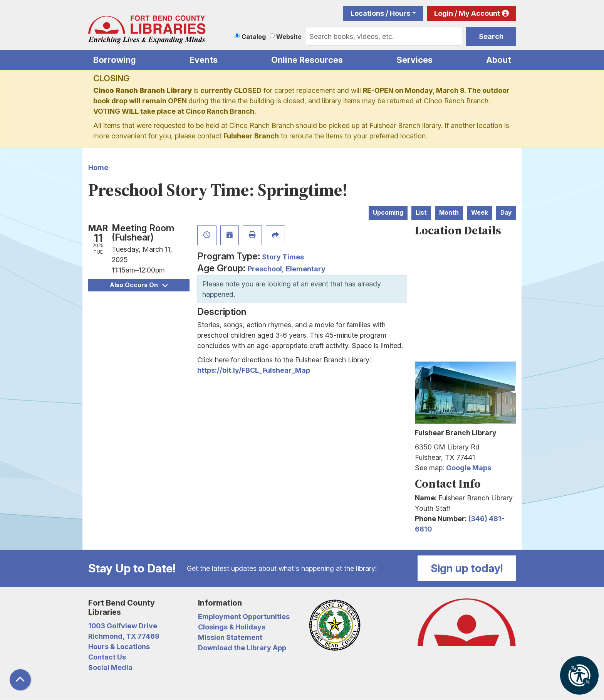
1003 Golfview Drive (123, 626)
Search (491, 36)
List (421, 213)
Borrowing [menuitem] (115, 60)
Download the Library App (242, 648)
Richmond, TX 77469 (124, 636)
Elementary (306, 269)
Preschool (265, 269)
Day (506, 213)
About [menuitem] (499, 60)
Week (480, 213)
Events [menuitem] (204, 60)
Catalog (254, 37)
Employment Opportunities (244, 617)
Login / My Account (467, 13)
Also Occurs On (139, 285)
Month (449, 213)
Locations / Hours (380, 13)
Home (98, 167)
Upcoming (388, 213)
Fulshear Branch (251, 136)
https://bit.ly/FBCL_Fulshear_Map (254, 370)
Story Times (283, 257)
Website (289, 37)
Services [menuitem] (414, 60)
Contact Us (107, 657)
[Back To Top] (20, 680)
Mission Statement (230, 637)
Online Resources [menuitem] (307, 60)
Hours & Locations (119, 647)
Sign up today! (467, 568)
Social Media (110, 667)
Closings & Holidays (232, 627)
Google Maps (469, 468)
